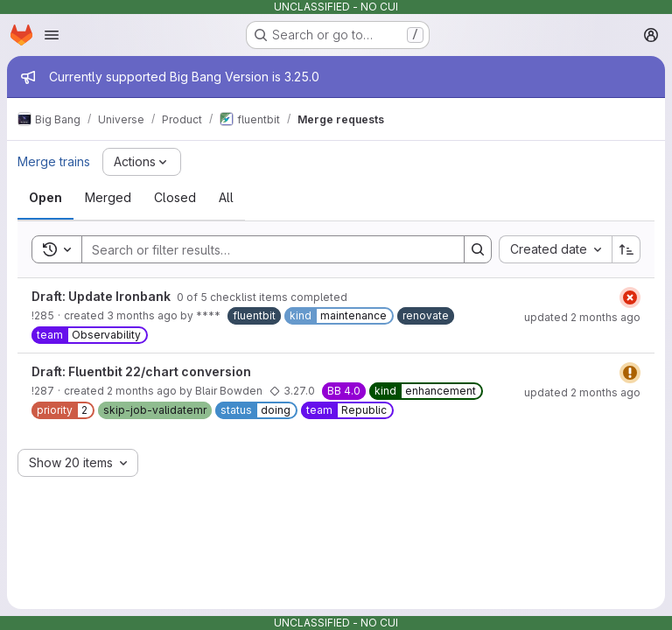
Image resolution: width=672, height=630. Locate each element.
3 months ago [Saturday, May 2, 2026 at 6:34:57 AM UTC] (142, 315)
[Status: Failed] (630, 297)
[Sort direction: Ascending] (626, 249)
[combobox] (555, 249)
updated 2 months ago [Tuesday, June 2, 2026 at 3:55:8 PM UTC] (582, 392)
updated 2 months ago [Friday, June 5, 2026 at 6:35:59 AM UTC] (582, 317)
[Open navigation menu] (52, 35)
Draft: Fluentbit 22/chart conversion (141, 371)
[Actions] (142, 162)
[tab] (45, 198)
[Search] (264, 249)
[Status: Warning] (630, 373)
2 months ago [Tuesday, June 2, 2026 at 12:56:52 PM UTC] (142, 391)
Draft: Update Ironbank (102, 296)
